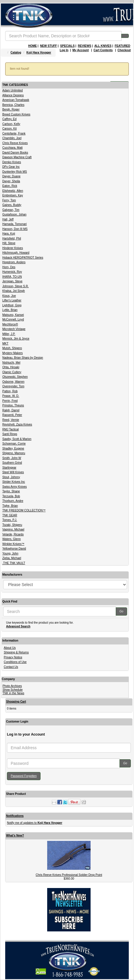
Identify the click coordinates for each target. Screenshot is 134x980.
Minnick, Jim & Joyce (16, 339)
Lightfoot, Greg (12, 305)
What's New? (15, 836)
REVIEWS (85, 46)
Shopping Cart (16, 702)
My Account (80, 50)
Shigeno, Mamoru (14, 453)
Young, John (10, 553)
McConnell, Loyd (13, 319)
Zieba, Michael (12, 558)
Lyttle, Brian (10, 310)
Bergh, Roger (11, 109)
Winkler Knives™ (13, 544)
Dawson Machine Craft (17, 157)
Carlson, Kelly (11, 124)
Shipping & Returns (16, 652)
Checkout (124, 50)
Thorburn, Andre (13, 501)
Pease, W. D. (11, 396)
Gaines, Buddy (12, 205)
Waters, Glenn (12, 539)
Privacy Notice (13, 657)
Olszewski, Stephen (15, 377)
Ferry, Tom (9, 200)
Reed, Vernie (11, 420)
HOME (32, 46)
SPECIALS (67, 46)
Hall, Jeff (8, 219)
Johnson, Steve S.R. (15, 286)
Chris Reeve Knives (15, 143)
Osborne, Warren (13, 382)
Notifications (15, 816)
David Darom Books (15, 153)
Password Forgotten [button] (24, 776)
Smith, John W (12, 458)
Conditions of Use (15, 662)
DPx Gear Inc (11, 167)
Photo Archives (12, 686)
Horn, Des (9, 267)
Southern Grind (12, 463)
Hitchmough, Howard (16, 253)
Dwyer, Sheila (11, 181)
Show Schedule (13, 690)
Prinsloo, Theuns (13, 405)
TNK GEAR (10, 515)
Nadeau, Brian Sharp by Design (23, 358)
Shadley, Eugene (13, 448)
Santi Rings (10, 434)
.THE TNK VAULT (14, 563)
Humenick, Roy (12, 272)
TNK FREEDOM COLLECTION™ (24, 510)
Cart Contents (103, 50)
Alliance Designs (13, 95)
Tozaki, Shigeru (12, 525)
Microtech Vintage (14, 329)
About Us (10, 648)
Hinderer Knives (13, 248)
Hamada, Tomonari (14, 224)
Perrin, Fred (10, 401)
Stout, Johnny (11, 477)
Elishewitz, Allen (13, 191)
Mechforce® (10, 324)
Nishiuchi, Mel (11, 363)
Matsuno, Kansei (13, 315)
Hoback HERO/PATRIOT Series (23, 258)
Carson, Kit (9, 129)
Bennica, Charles (13, 105)
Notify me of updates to (35, 823)
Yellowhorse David (14, 549)
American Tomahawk (16, 100)
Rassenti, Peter (12, 415)
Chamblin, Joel (12, 138)
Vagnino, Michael (13, 529)
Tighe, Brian (10, 506)
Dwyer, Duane (11, 176)
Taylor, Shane (11, 491)
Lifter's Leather (12, 300)
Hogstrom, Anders (14, 262)
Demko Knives (12, 162)
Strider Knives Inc (14, 482)
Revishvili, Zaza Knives (17, 424)
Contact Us (11, 667)
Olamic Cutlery (12, 372)
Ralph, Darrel (11, 410)
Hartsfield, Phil (12, 238)
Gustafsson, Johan (14, 214)
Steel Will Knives (13, 472)
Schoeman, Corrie (14, 444)
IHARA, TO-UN (12, 277)
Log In (64, 50)
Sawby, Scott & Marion (17, 439)
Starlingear (9, 468)
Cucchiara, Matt (12, 148)
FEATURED (122, 46)
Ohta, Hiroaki (11, 367)
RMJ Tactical (11, 429)
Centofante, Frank (14, 133)
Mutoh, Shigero (12, 348)
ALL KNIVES (103, 46)
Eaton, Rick (10, 186)
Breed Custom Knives (16, 114)
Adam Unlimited (13, 90)
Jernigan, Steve (12, 281)
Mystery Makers (13, 353)
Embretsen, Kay (13, 195)
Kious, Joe (9, 296)
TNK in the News (13, 693)
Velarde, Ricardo (13, 534)
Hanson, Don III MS (15, 229)
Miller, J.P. (9, 334)
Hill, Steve (9, 243)
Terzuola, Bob (11, 496)
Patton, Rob (10, 391)
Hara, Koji (9, 234)
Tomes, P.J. (10, 520)
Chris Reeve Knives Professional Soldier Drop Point (69, 875)
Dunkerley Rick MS (15, 172)
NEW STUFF (48, 46)
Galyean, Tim (11, 210)
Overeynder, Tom (13, 386)
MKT (5, 343)
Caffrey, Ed (9, 119)
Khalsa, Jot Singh (14, 291)
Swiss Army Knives (14, 487)
